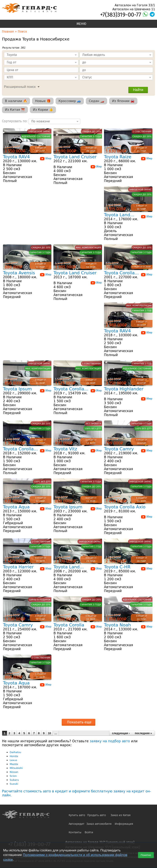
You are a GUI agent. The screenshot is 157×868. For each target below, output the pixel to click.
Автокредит (77, 824)
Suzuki (14, 784)
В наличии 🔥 (16, 101)
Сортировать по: (15, 121)
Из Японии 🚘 (123, 101)
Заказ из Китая (121, 815)
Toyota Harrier (18, 567)
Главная (8, 31)
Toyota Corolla (69, 625)
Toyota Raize (118, 157)
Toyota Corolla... (121, 273)
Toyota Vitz (65, 449)
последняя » (143, 733)
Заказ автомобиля (99, 824)
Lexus (13, 760)
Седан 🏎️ (96, 101)
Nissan (14, 772)
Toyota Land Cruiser (75, 157)
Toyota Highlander (124, 389)
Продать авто (97, 815)
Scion (13, 776)
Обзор (45, 158)
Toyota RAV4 (16, 157)
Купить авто (77, 815)
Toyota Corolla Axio (125, 507)
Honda (14, 756)
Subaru (14, 780)
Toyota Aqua (16, 507)
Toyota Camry (119, 449)
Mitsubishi (16, 768)
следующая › (121, 733)
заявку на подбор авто (110, 741)
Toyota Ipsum (17, 389)
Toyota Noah (117, 625)
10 (49, 733)
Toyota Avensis (19, 273)
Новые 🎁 (43, 101)
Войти (89, 832)
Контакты (75, 832)
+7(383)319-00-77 (121, 15)
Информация (124, 824)
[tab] (21, 86)
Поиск (22, 31)
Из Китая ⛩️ (15, 110)
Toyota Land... (119, 215)
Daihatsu (15, 752)
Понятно (146, 855)
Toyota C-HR (117, 567)
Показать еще (79, 722)
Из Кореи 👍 (43, 110)
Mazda (14, 764)
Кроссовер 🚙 (70, 101)
